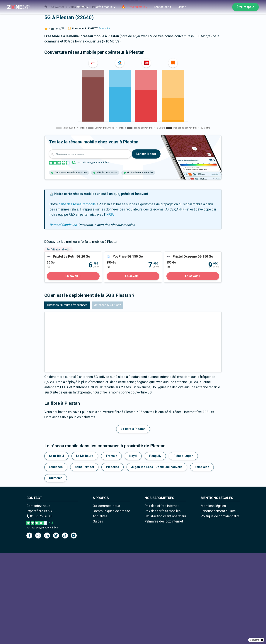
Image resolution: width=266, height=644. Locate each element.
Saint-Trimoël (84, 558)
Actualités (100, 607)
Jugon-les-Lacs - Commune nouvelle (157, 558)
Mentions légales (213, 597)
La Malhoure (85, 547)
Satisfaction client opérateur (165, 607)
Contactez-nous (38, 597)
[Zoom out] (255, 26)
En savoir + (105, 119)
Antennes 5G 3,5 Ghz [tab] (108, 396)
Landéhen (56, 558)
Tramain (111, 547)
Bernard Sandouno (63, 316)
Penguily (155, 547)
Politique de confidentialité (220, 607)
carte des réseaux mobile (77, 295)
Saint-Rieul (56, 547)
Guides (98, 612)
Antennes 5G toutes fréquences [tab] (67, 396)
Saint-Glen (202, 558)
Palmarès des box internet (164, 612)
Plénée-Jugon (183, 547)
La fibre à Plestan (133, 520)
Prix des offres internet (162, 597)
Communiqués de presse (111, 602)
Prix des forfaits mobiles (163, 602)
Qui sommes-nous (106, 597)
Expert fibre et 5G (39, 602)
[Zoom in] (255, 20)
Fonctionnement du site (218, 602)
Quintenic (56, 569)
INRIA (110, 305)
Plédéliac (112, 558)
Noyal (133, 547)
